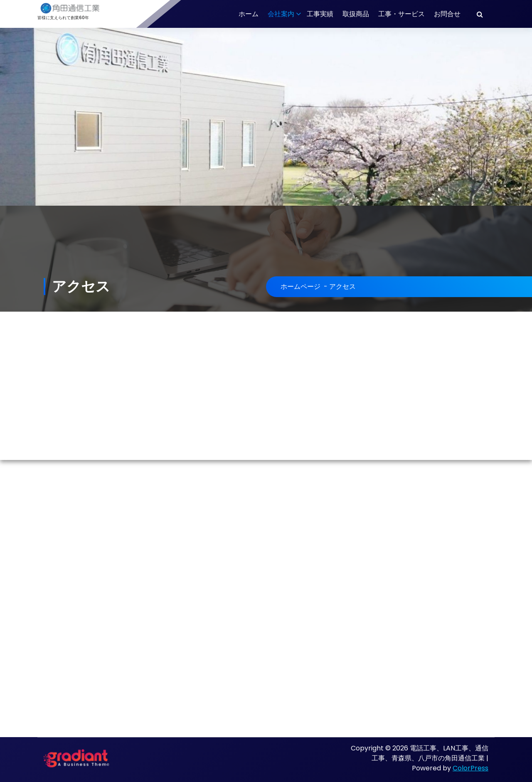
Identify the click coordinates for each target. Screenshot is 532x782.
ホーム (249, 14)
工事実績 (320, 14)
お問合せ (447, 14)
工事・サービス (401, 14)
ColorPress (470, 768)
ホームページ (300, 286)
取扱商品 (356, 14)
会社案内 (281, 14)
